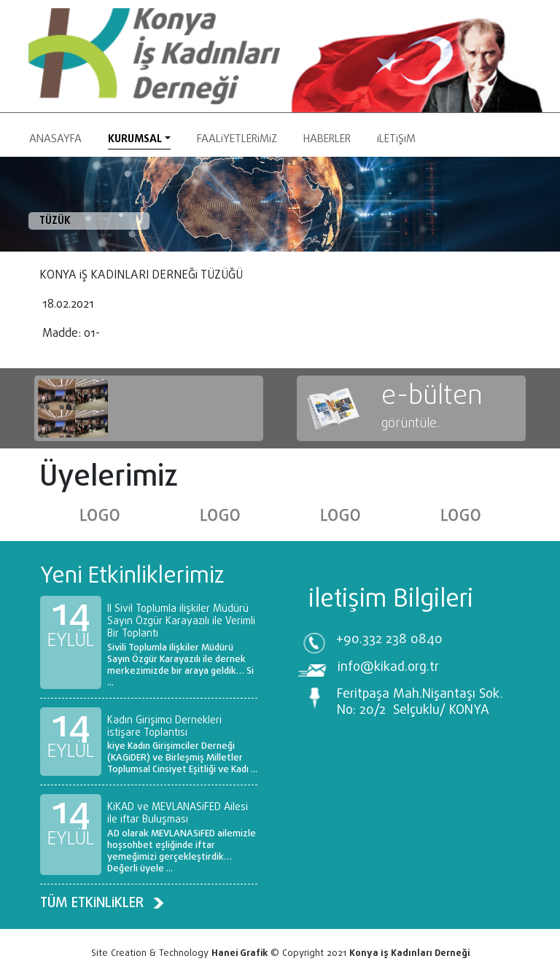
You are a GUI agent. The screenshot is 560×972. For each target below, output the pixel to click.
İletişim (396, 139)
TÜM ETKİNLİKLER (102, 903)
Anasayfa (55, 139)
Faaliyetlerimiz (237, 139)
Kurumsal (135, 139)
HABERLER (327, 139)
